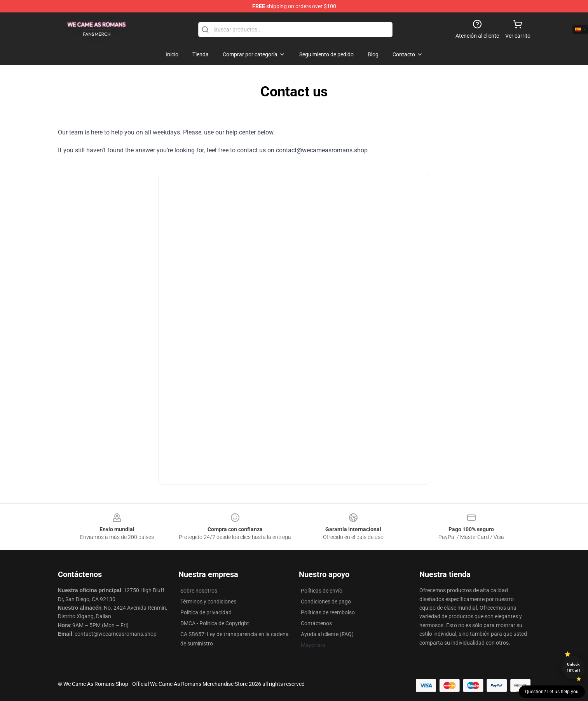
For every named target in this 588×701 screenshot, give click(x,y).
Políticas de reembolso (328, 612)
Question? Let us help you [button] (552, 692)
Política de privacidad (206, 612)
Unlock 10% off (573, 667)
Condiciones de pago (326, 602)
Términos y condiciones (208, 602)
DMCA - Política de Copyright (215, 623)
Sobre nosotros (199, 591)
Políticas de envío (322, 591)
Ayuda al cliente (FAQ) (327, 634)
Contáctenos (316, 623)
